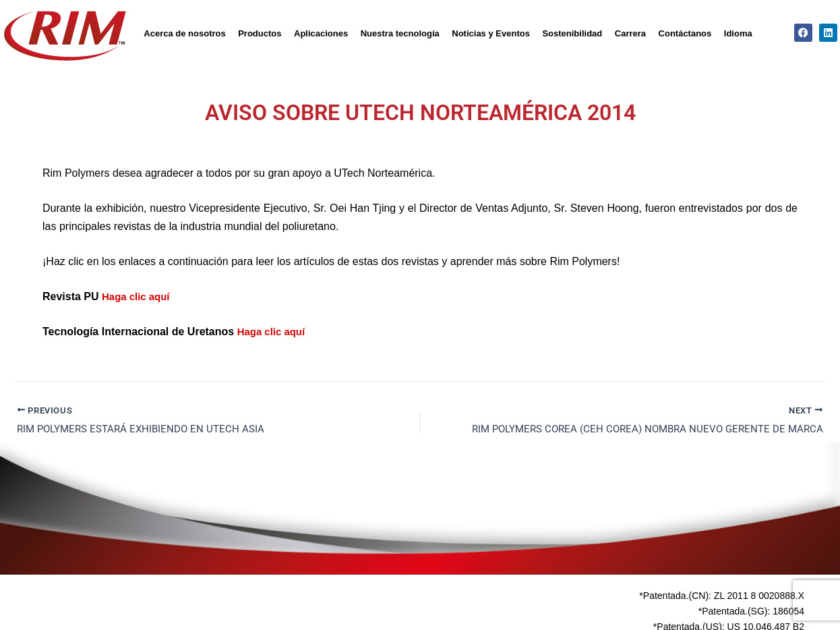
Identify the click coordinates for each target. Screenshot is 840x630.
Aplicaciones (321, 33)
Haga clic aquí (138, 296)
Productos (260, 33)
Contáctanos (685, 33)
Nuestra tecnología (400, 33)
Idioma (738, 33)
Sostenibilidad (572, 33)
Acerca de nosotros (184, 33)
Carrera (630, 33)
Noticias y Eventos (491, 33)
